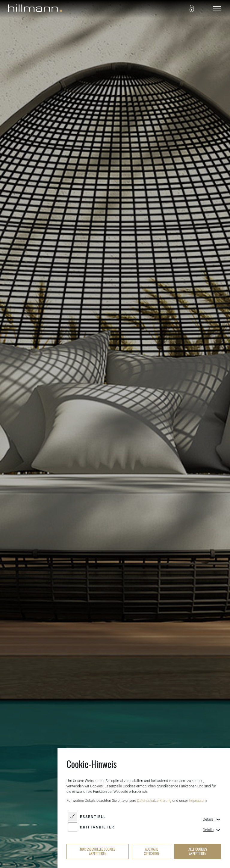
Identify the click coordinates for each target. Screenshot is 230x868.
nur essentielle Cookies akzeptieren (98, 851)
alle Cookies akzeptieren (198, 851)
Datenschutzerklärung (154, 801)
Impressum (198, 801)
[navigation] (217, 9)
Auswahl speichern (152, 851)
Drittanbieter (97, 827)
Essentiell (93, 817)
